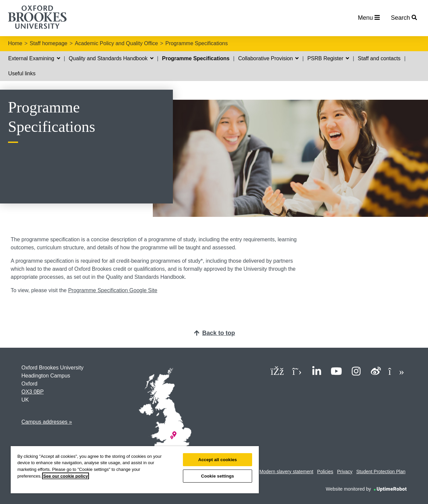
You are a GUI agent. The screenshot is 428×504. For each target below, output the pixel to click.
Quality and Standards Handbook (111, 58)
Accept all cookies (218, 460)
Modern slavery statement (286, 472)
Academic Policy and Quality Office (117, 43)
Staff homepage (49, 43)
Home (15, 43)
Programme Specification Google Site (113, 290)
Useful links (22, 73)
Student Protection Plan (381, 472)
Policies (325, 472)
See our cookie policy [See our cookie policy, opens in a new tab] (66, 476)
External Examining (34, 58)
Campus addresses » (47, 422)
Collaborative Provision (268, 58)
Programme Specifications (196, 43)
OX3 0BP (33, 392)
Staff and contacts (379, 58)
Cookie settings (218, 476)
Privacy (345, 472)
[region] (135, 470)
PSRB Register (328, 58)
